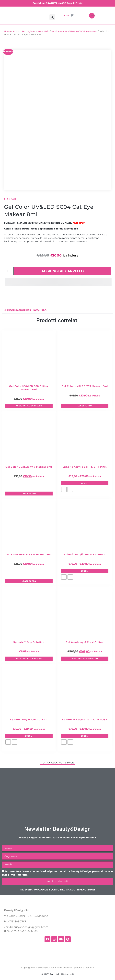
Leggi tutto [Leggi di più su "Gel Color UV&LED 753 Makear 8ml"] (85, 406)
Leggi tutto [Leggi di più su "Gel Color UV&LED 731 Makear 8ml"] (29, 581)
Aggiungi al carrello (63, 271)
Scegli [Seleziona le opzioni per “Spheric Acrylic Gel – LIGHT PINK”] (85, 483)
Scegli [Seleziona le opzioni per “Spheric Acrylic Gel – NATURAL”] (85, 571)
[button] (52, 17)
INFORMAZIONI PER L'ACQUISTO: (27, 310)
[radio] (64, 489)
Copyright (27, 968)
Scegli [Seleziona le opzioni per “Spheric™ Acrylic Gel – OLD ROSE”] (85, 736)
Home (7, 31)
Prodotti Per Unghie (23, 31)
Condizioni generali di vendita (78, 968)
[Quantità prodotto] (9, 271)
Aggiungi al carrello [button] (29, 406)
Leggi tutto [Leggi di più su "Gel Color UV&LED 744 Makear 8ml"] (29, 494)
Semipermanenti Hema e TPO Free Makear (74, 31)
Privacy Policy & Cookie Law (47, 968)
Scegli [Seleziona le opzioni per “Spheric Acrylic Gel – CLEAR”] (29, 736)
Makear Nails (42, 31)
